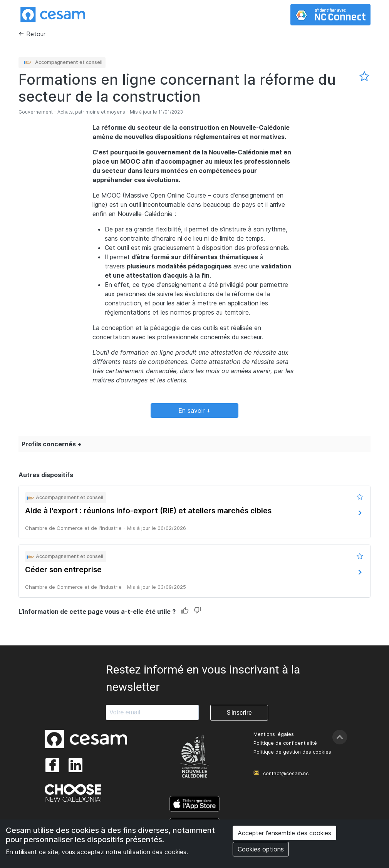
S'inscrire (239, 713)
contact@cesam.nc (286, 773)
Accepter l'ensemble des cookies (284, 833)
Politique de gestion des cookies (292, 752)
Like (185, 611)
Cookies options (261, 849)
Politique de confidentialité (285, 743)
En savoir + (195, 411)
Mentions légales (274, 734)
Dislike (197, 611)
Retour (36, 34)
